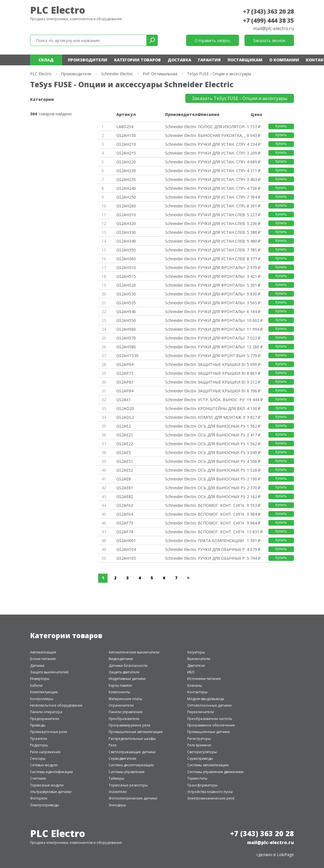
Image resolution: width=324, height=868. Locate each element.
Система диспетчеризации (131, 765)
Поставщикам (245, 60)
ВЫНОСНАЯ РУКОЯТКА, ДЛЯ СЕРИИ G (221, 135)
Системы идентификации (51, 772)
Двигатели (196, 666)
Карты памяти (120, 685)
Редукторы (39, 745)
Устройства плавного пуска (210, 792)
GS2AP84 (125, 391)
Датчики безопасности (128, 666)
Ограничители (121, 705)
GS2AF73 (125, 523)
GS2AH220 (126, 162)
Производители (88, 60)
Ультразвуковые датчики (51, 792)
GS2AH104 (126, 549)
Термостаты (197, 778)
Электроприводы (45, 805)
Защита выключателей (49, 672)
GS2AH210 (126, 144)
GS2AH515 (126, 276)
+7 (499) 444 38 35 (268, 20)
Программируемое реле (130, 725)
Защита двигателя (124, 672)
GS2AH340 (126, 241)
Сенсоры (38, 758)
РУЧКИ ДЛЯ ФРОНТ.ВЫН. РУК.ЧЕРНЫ (221, 356)
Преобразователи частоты (210, 719)
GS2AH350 (126, 250)
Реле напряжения (45, 752)
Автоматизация (43, 652)
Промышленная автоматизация (136, 732)
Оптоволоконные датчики (209, 705)
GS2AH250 (126, 197)
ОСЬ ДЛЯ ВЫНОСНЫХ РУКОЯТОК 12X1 (221, 452)
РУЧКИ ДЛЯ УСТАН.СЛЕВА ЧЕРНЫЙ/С (221, 215)
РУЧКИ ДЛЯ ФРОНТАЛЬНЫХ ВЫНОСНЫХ (221, 268)
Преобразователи (124, 719)
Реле (113, 745)
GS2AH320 (126, 223)
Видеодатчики (121, 659)
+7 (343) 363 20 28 (268, 11)
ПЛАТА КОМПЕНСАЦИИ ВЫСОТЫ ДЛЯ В (221, 541)
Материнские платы (125, 699)
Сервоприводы (200, 758)
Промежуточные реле (49, 732)
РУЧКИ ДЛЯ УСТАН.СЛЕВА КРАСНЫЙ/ (221, 223)
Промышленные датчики (209, 732)
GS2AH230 (126, 171)
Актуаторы (196, 652)
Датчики (37, 666)
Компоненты (119, 692)
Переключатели (201, 712)
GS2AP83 (125, 382)
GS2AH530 (126, 294)
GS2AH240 (126, 188)
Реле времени (199, 745)
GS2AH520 (126, 285)
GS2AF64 (125, 514)
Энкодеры (117, 805)
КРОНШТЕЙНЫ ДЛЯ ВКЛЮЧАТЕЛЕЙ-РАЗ (221, 408)
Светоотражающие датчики (132, 752)
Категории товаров (137, 60)
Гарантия (209, 60)
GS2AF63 (125, 505)
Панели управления (126, 712)
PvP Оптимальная (160, 74)
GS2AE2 (124, 426)
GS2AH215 (126, 153)
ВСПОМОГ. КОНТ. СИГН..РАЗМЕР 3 (221, 505)
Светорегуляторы (202, 752)
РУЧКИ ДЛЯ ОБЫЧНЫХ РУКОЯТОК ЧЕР (221, 549)
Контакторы (197, 692)
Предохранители (45, 719)
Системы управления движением (215, 772)
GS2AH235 (126, 179)
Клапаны (195, 685)
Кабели (36, 685)
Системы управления (127, 772)
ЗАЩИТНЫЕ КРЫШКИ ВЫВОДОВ (221, 364)
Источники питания (204, 679)
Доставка (179, 60)
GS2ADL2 (125, 417)
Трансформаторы (202, 785)
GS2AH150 (126, 135)
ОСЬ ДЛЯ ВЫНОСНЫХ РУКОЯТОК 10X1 (221, 426)
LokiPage (285, 855)
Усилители (118, 792)
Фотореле (39, 798)
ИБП (191, 672)
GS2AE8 (124, 479)
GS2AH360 (126, 259)
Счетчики (38, 778)
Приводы (38, 725)
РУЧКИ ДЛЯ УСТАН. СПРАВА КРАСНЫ (221, 162)
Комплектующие (44, 692)
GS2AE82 (125, 497)
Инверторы (40, 679)
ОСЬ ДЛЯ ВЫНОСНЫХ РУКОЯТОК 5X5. (221, 479)
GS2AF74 (125, 532)
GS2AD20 (125, 408)
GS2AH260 (126, 206)
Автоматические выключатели (134, 652)
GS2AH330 (126, 232)
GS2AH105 (126, 558)
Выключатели (199, 659)
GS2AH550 (126, 320)
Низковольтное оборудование (56, 705)
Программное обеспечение (211, 725)
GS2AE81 (125, 488)
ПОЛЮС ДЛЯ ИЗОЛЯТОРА (221, 127)
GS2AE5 (124, 452)
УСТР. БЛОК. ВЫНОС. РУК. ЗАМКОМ (221, 400)
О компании (284, 60)
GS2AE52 (125, 470)
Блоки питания (43, 659)
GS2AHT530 (127, 356)
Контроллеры (42, 699)
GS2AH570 (126, 338)
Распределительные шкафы (132, 739)
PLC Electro (58, 10)
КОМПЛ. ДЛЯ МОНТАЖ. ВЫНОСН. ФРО (221, 417)
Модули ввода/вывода (206, 699)
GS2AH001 (126, 541)
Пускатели (39, 739)
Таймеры (116, 778)
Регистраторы (199, 739)
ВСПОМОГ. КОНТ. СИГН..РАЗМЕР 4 (221, 523)
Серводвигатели (122, 758)
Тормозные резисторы (128, 785)
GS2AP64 (125, 364)
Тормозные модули (47, 785)
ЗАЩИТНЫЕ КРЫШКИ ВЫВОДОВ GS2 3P (221, 373)
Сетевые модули (44, 765)
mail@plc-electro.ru (273, 28)
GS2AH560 (126, 329)
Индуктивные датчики (127, 679)
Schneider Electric (117, 74)
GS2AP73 (125, 373)
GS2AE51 (125, 461)
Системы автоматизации (208, 765)
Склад (46, 60)
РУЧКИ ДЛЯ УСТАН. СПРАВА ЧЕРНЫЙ (221, 144)
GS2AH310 (126, 215)
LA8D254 (125, 127)
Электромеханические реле (211, 798)
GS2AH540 (126, 312)
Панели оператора (46, 712)
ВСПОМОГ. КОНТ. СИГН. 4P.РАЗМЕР (221, 514)
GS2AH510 (126, 268)
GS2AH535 (126, 303)
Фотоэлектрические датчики (133, 798)
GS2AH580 (126, 347)
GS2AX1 (124, 400)
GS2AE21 (125, 435)
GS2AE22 (125, 444)
